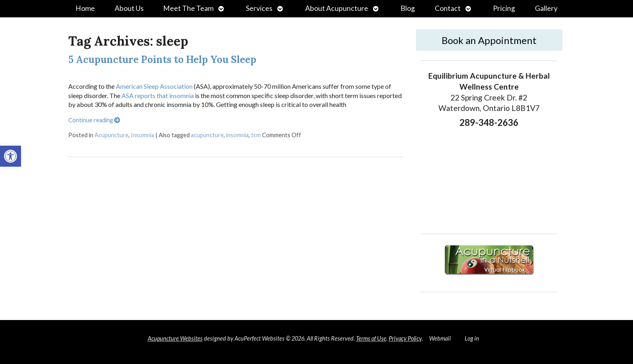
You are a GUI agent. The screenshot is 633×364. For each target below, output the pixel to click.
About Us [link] (129, 8)
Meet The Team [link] (188, 8)
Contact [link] (448, 8)
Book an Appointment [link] (489, 40)
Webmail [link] (440, 338)
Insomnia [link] (143, 135)
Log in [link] (472, 338)
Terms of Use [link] (371, 338)
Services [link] (259, 8)
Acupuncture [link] (111, 135)
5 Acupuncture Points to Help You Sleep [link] (162, 60)
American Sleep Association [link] (154, 86)
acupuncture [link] (207, 135)
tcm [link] (256, 135)
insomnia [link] (237, 135)
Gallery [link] (546, 8)
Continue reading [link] (94, 120)
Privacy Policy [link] (405, 338)
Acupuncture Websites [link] (175, 338)
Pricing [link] (504, 8)
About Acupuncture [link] (337, 8)
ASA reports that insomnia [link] (158, 95)
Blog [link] (408, 8)
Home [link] (85, 8)
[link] (10, 156)
